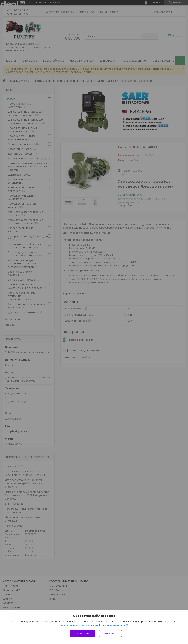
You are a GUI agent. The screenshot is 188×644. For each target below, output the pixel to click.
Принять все (82, 634)
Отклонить (111, 634)
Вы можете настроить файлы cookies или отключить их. (93, 625)
